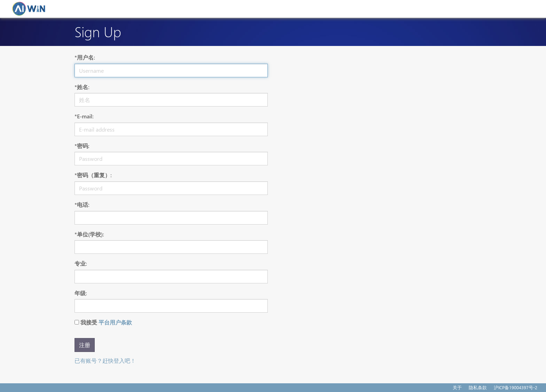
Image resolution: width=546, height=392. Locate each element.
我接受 (106, 322)
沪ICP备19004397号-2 (516, 387)
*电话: (82, 205)
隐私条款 (478, 387)
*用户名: (85, 57)
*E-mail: (84, 116)
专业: (81, 263)
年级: (81, 293)
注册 (85, 345)
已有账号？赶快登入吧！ (105, 360)
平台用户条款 (115, 322)
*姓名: (82, 87)
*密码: (82, 146)
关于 (457, 387)
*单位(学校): (89, 234)
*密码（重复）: (93, 175)
